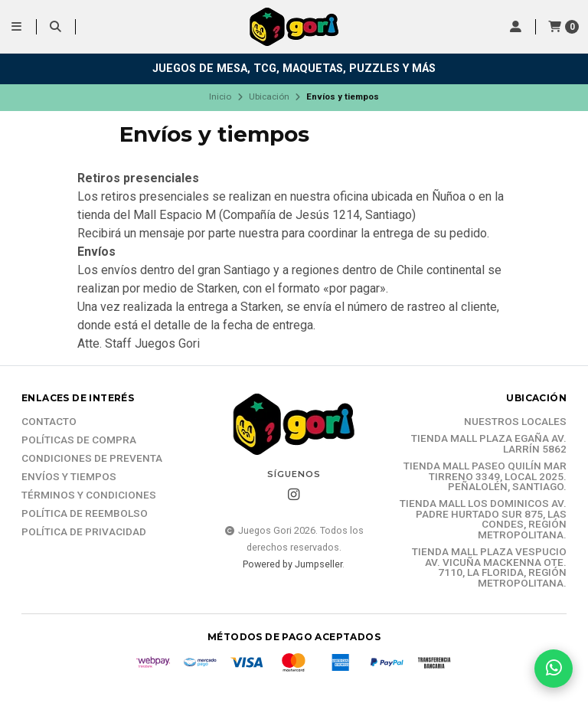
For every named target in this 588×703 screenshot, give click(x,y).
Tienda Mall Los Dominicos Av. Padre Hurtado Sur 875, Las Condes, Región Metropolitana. (483, 519)
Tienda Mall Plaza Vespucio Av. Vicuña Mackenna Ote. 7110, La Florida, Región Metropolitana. (489, 567)
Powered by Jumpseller (292, 564)
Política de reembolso (85, 514)
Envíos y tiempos (69, 477)
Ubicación (269, 96)
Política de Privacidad (84, 532)
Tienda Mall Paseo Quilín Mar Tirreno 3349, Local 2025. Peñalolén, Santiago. (485, 477)
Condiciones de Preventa (92, 459)
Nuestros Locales (515, 422)
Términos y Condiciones (89, 495)
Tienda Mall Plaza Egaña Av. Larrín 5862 (489, 444)
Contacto (49, 422)
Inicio (220, 96)
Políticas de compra (79, 440)
